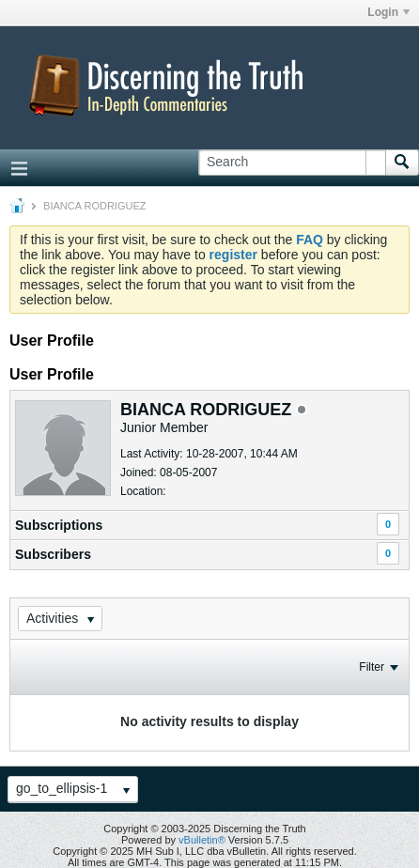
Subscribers (53, 554)
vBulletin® (202, 840)
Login (388, 12)
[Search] (292, 163)
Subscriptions (59, 525)
